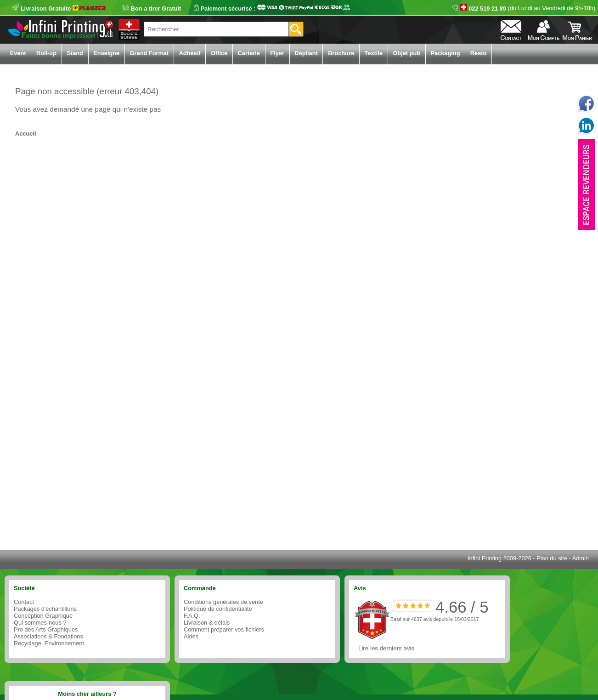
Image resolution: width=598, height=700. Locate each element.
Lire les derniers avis (386, 648)
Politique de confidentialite (218, 609)
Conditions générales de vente (223, 602)
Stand (75, 53)
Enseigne (106, 53)
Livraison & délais (207, 623)
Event (18, 53)
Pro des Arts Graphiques (46, 629)
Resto (479, 53)
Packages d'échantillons (45, 609)
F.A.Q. (192, 616)
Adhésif (190, 53)
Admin (581, 558)
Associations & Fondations (48, 636)
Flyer (277, 53)
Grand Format (149, 53)
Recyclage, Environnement (49, 643)
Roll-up (46, 53)
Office (219, 53)
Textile (373, 53)
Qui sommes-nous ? (40, 623)
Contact (24, 602)
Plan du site (552, 558)
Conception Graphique (43, 616)
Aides (191, 636)
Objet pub (406, 53)
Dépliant (306, 53)
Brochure (341, 53)
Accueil (26, 134)
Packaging (445, 53)
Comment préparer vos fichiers (224, 629)
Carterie (249, 53)
